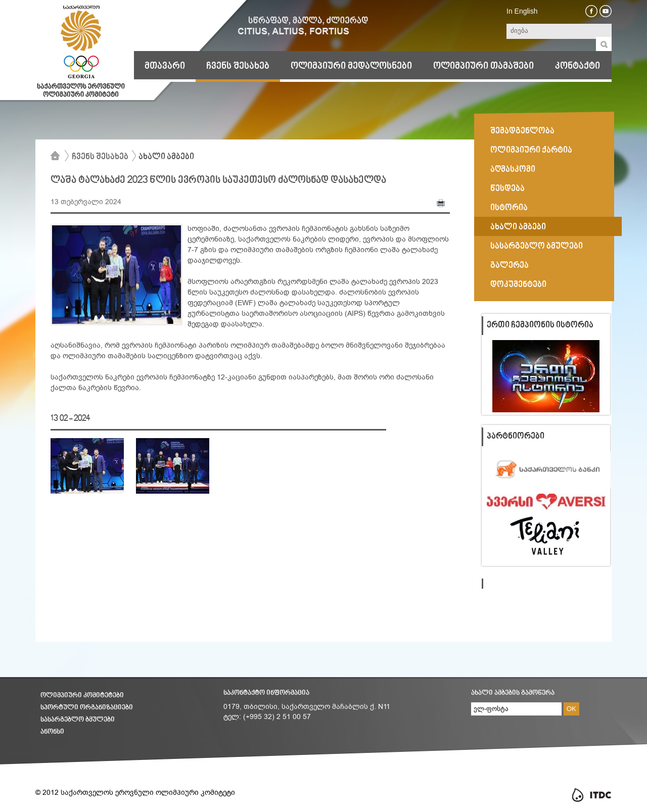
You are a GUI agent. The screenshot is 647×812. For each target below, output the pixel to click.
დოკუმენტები (518, 285)
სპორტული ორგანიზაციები (87, 708)
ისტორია (509, 208)
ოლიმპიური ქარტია (531, 151)
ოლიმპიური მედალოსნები (351, 66)
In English (522, 11)
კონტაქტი (577, 66)
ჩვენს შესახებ (238, 66)
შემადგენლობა (522, 131)
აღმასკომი (513, 170)
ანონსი (52, 732)
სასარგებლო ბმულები (537, 247)
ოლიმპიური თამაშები (483, 66)
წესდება (507, 189)
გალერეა (510, 266)
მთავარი (165, 66)
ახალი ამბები (166, 157)
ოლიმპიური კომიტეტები (82, 696)
